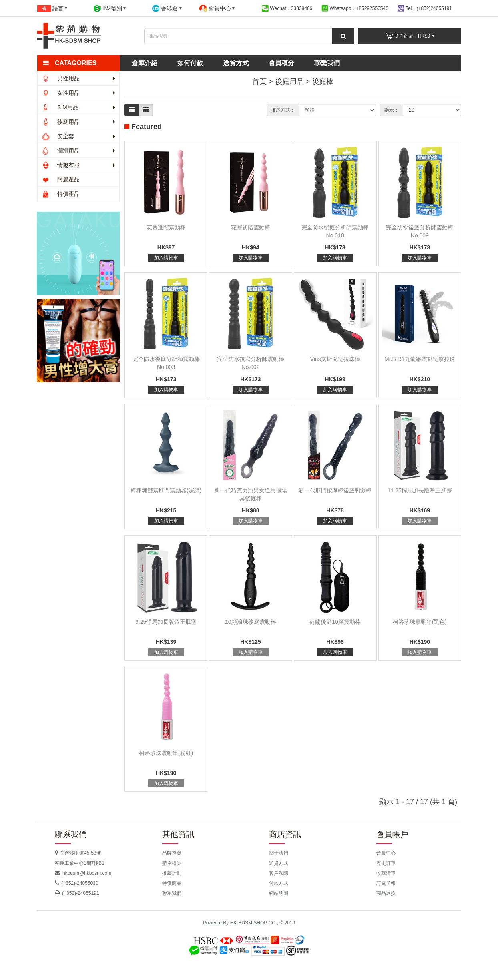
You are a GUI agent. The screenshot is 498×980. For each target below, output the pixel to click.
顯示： (392, 110)
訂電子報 (386, 883)
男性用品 (78, 78)
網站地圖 (279, 893)
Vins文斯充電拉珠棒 (335, 359)
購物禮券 (172, 863)
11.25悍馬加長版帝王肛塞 (420, 490)
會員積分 (281, 63)
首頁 (259, 82)
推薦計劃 (172, 873)
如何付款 (190, 63)
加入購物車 (166, 258)
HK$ (110, 8)
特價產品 (61, 194)
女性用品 (78, 93)
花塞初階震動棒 (251, 227)
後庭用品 (78, 122)
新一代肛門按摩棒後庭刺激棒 (335, 490)
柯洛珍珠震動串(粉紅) (166, 753)
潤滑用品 (78, 151)
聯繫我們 (327, 63)
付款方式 (279, 883)
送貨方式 (236, 63)
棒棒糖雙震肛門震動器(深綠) (166, 490)
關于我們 (279, 853)
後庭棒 (323, 82)
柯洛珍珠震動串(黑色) (420, 622)
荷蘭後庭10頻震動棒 (335, 622)
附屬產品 (61, 179)
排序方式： (283, 110)
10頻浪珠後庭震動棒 (251, 622)
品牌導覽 (172, 853)
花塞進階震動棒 (166, 227)
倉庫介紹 (145, 63)
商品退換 (386, 893)
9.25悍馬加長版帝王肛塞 (166, 622)
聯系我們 (172, 893)
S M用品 (78, 107)
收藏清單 (386, 873)
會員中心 (386, 853)
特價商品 (172, 883)
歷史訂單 (386, 863)
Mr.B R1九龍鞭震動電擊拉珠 (420, 359)
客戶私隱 (279, 873)
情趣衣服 (78, 165)
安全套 (78, 136)
